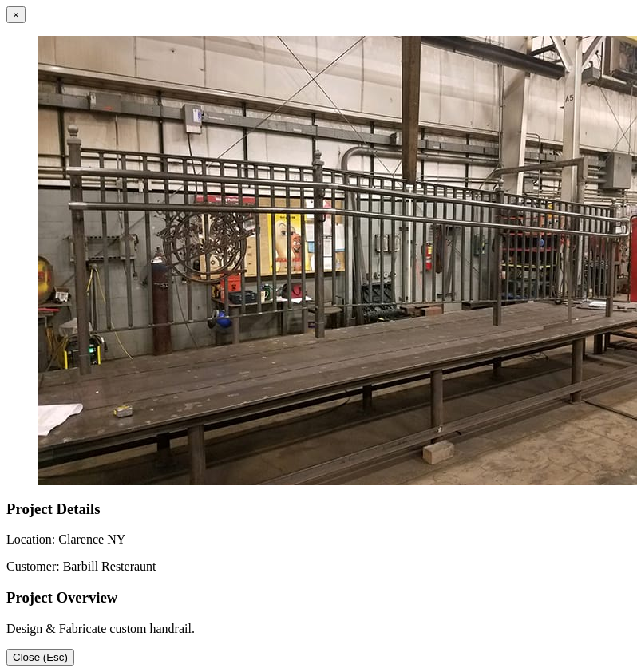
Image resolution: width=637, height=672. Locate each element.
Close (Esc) (40, 657)
